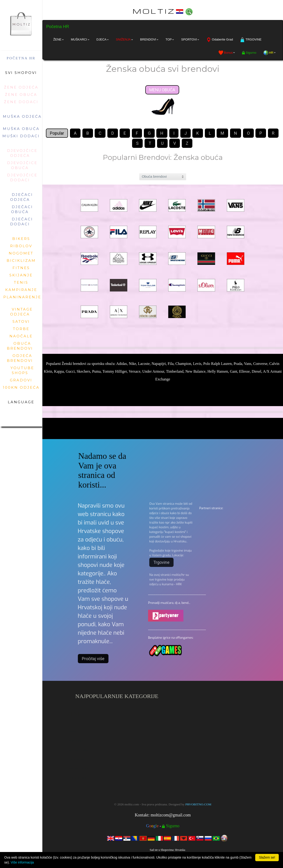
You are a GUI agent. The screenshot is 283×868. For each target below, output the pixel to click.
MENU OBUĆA (162, 90)
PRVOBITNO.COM (198, 804)
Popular (57, 133)
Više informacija (22, 862)
